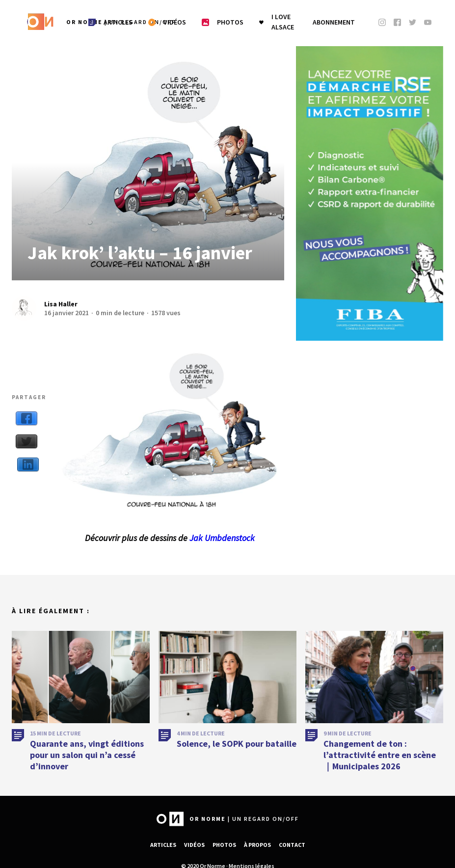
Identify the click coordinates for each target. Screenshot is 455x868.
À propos (257, 845)
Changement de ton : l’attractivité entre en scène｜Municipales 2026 (380, 759)
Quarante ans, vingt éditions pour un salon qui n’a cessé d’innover (87, 759)
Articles (163, 845)
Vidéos (194, 845)
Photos (224, 845)
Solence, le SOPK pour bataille (237, 748)
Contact (292, 845)
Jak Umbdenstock (222, 538)
